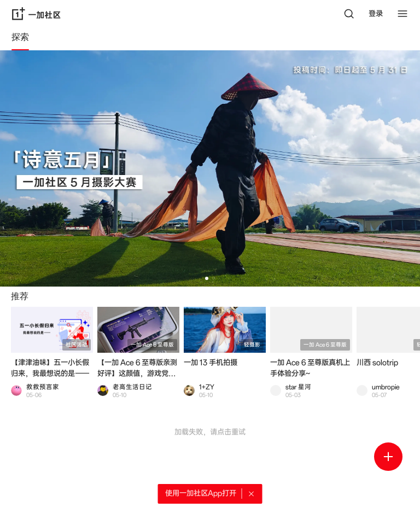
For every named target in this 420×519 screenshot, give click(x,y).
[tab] (20, 39)
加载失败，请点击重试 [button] (210, 432)
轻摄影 (252, 345)
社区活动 (77, 345)
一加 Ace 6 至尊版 (152, 345)
